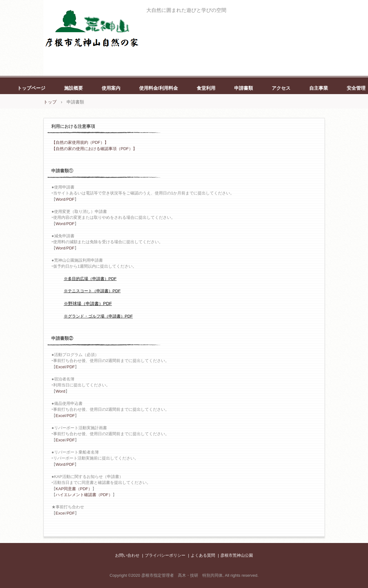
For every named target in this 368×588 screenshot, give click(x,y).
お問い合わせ (127, 555)
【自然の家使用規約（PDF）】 (80, 142)
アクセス (281, 88)
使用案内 (111, 88)
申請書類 (244, 88)
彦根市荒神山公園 (237, 555)
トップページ (31, 88)
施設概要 (73, 88)
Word (60, 199)
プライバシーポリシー (165, 555)
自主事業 (319, 88)
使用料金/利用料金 (159, 88)
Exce (60, 440)
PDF (70, 199)
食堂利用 (206, 88)
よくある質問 (203, 555)
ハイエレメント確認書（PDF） (84, 495)
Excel (61, 367)
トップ (50, 102)
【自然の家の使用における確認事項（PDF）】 (94, 149)
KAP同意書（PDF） (74, 489)
